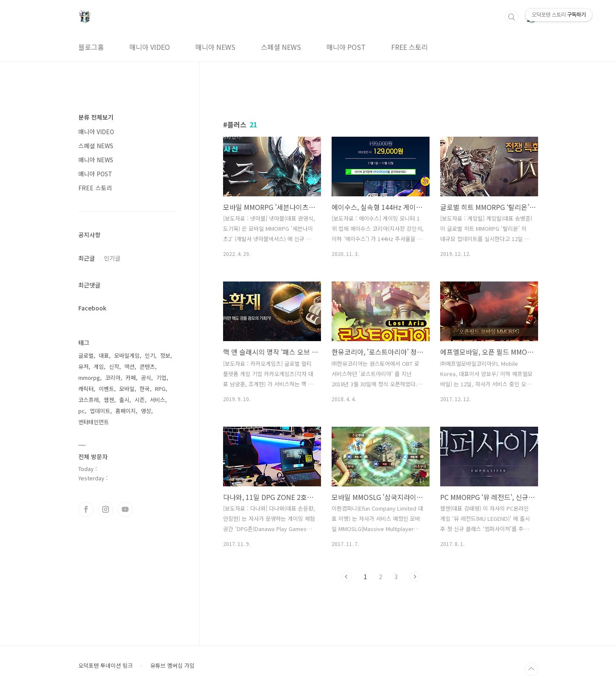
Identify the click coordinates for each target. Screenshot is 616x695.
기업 (161, 378)
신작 (114, 366)
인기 (150, 355)
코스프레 (89, 400)
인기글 (112, 258)
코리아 (113, 378)
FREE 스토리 (410, 47)
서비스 (158, 400)
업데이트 (100, 411)
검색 (512, 17)
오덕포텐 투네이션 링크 (106, 666)
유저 (83, 366)
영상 (146, 411)
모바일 (127, 389)
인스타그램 (106, 509)
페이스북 (86, 509)
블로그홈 (91, 47)
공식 (146, 378)
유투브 (125, 509)
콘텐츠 (147, 366)
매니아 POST (346, 47)
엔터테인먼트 (94, 422)
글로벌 (86, 355)
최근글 (87, 258)
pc (82, 411)
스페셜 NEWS (281, 47)
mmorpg (89, 378)
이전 (347, 577)
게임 (99, 366)
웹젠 (109, 400)
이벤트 (106, 389)
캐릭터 (86, 389)
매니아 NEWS (215, 47)
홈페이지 (126, 411)
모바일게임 (127, 355)
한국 (145, 389)
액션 (129, 366)
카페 (131, 378)
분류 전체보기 (96, 117)
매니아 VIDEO (150, 47)
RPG (160, 389)
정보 (165, 355)
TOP (531, 669)
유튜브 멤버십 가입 (172, 666)
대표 (104, 355)
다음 (415, 577)
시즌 (140, 400)
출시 (124, 400)
